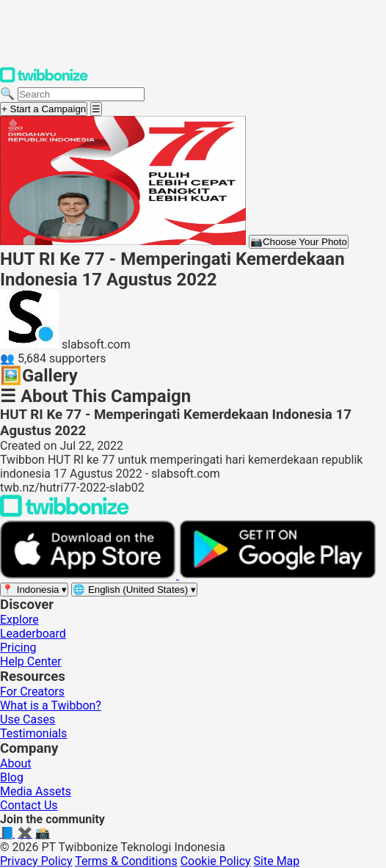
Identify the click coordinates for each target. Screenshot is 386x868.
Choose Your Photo (299, 242)
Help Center (31, 661)
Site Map (277, 861)
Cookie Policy (216, 861)
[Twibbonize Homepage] (44, 80)
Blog (12, 777)
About (16, 763)
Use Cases (28, 719)
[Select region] (34, 590)
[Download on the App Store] (90, 575)
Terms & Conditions (126, 861)
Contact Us (29, 805)
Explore (19, 620)
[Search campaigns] (81, 94)
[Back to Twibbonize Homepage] (65, 513)
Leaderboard (33, 634)
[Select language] (134, 590)
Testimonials (33, 733)
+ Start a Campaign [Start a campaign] (44, 109)
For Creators (32, 692)
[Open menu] (96, 109)
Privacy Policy (36, 861)
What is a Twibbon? (51, 705)
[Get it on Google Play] (277, 575)
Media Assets (36, 791)
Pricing (18, 648)
